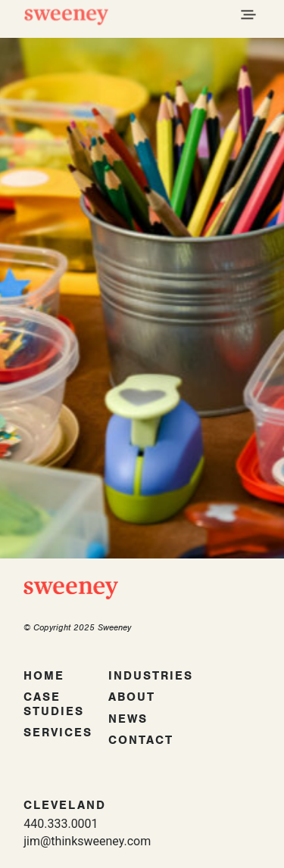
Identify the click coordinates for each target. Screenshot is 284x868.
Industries (151, 676)
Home (44, 676)
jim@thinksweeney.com (87, 841)
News (128, 719)
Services (58, 733)
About (132, 697)
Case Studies (54, 704)
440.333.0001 (61, 824)
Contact (141, 740)
